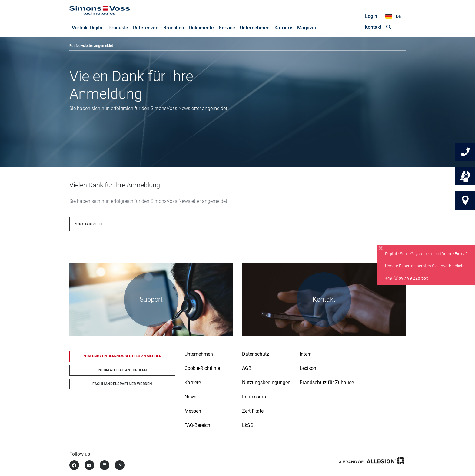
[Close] (381, 248)
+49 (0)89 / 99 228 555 (407, 278)
